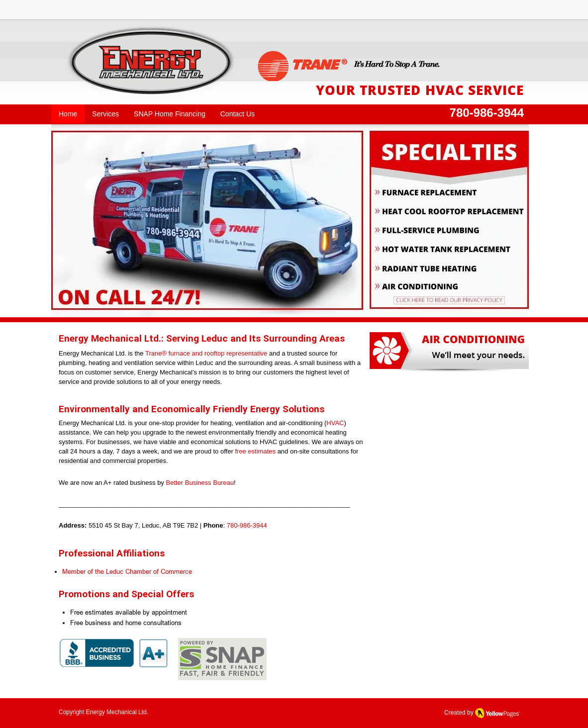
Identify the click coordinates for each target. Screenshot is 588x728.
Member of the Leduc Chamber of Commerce (127, 571)
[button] (210, 221)
